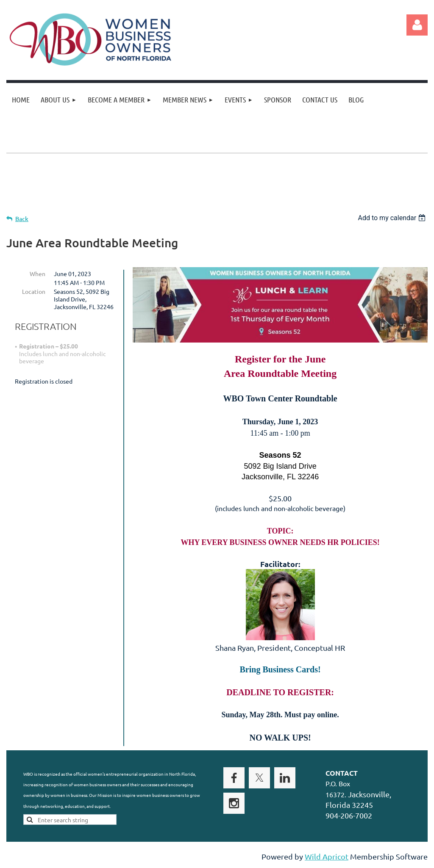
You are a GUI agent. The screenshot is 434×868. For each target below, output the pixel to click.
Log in (417, 25)
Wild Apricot (327, 857)
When (38, 274)
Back (22, 219)
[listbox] (393, 218)
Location (34, 291)
